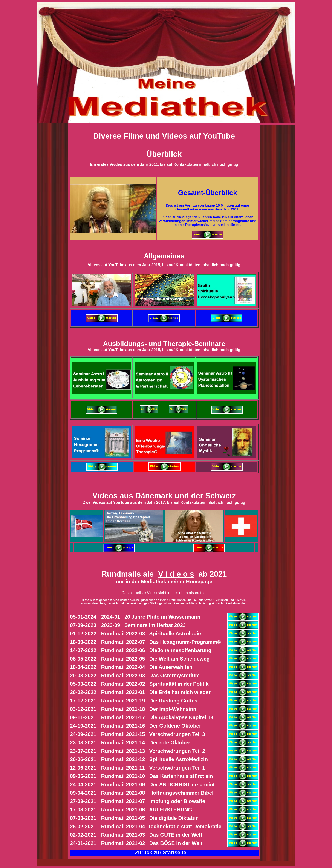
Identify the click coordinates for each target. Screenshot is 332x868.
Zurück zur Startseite (161, 852)
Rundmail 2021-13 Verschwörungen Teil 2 (153, 751)
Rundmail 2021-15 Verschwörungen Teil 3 (153, 734)
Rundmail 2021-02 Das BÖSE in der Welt (152, 843)
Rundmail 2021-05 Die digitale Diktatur (150, 818)
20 (104, 617)
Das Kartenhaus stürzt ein (156, 776)
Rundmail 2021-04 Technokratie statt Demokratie (161, 826)
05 (73, 617)
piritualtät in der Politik (155, 684)
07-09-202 (82, 625)
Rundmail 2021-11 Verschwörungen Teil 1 (153, 768)
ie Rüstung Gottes (149, 701)
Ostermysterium (151, 675)
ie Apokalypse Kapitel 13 (157, 717)
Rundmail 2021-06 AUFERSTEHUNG (147, 810)
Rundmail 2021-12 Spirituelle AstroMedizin (155, 759)
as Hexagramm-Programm (161, 642)
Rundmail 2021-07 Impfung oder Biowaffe (153, 801)
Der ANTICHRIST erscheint (156, 784)
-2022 (90, 634)
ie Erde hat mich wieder (156, 692)
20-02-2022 (83, 692)
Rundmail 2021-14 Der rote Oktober (146, 743)
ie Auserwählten (152, 667)
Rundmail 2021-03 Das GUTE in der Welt (152, 835)
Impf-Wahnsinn (149, 709)
